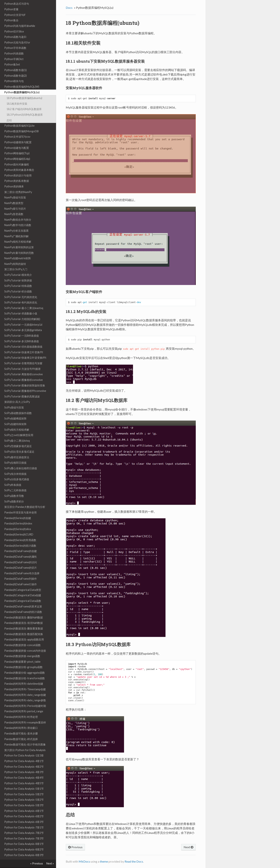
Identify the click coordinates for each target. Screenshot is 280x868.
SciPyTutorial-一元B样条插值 (22, 328)
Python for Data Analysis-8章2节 (24, 842)
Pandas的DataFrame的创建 (21, 543)
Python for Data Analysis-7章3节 (24, 831)
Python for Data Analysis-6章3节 (24, 814)
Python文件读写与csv (17, 129)
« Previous (37, 863)
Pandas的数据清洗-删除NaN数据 (24, 610)
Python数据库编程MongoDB (21, 123)
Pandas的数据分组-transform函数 (25, 670)
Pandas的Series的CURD (19, 527)
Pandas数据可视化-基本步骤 (21, 726)
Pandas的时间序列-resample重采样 (25, 715)
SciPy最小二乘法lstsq (17, 433)
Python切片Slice (14, 24)
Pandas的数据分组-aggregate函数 (25, 665)
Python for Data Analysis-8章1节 (24, 836)
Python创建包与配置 (17, 140)
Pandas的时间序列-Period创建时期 (25, 698)
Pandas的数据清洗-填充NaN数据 (24, 615)
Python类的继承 (14, 179)
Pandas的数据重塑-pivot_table (22, 654)
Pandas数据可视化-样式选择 (21, 731)
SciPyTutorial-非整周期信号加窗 (23, 355)
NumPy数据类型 (14, 195)
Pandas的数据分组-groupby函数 (23, 659)
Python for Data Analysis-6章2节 (24, 808)
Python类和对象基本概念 (19, 162)
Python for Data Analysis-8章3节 (24, 847)
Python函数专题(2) (16, 68)
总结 (9, 112)
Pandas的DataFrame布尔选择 (22, 565)
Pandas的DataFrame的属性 (21, 549)
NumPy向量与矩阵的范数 (19, 245)
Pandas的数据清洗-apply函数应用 (24, 632)
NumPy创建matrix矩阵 (18, 250)
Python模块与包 (14, 73)
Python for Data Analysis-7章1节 (24, 820)
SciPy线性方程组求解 (17, 422)
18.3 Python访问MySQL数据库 (25, 107)
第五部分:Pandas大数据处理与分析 (25, 499)
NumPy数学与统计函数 (18, 217)
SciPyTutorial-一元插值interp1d (23, 317)
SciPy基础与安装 (14, 400)
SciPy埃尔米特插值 (15, 466)
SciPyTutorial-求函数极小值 (21, 306)
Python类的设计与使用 (18, 168)
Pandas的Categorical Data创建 (23, 587)
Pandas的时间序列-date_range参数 (25, 692)
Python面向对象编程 (17, 157)
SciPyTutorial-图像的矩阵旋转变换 (25, 378)
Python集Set (12, 57)
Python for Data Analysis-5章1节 (24, 781)
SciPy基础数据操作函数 (18, 405)
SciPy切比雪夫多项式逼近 (19, 444)
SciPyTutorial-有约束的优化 (21, 295)
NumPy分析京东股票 (16, 223)
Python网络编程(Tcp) (17, 145)
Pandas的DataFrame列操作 (21, 571)
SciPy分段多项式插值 (17, 471)
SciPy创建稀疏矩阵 (15, 411)
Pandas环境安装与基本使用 (20, 505)
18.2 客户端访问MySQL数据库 (24, 101)
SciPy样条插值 (13, 477)
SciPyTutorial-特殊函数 (18, 278)
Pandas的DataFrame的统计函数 (23, 604)
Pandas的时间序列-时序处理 (21, 709)
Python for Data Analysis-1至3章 (24, 748)
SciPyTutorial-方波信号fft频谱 (22, 361)
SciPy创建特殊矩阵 (15, 416)
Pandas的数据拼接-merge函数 (22, 648)
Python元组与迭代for (17, 35)
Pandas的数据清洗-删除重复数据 (24, 621)
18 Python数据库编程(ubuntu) (24, 90)
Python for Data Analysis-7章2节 (24, 825)
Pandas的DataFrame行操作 (21, 576)
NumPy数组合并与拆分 (18, 212)
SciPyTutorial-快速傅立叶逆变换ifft (25, 350)
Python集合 (11, 12)
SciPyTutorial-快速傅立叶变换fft (24, 344)
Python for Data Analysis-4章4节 (24, 770)
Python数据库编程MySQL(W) (22, 79)
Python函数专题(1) (16, 62)
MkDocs (84, 861)
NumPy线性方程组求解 (18, 234)
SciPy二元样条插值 (15, 482)
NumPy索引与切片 (15, 201)
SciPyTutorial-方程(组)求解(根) (22, 311)
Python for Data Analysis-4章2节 (24, 759)
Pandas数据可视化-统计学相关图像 (25, 737)
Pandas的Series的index (18, 516)
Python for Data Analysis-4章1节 (24, 753)
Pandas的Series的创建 (18, 510)
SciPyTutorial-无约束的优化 (21, 289)
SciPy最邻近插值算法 (17, 449)
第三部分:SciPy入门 (16, 261)
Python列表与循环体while (20, 18)
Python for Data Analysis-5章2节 (24, 786)
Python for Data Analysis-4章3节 (24, 764)
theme (104, 861)
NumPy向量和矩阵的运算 (19, 239)
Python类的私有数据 (17, 173)
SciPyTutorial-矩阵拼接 (18, 273)
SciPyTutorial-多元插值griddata (23, 322)
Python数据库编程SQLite (19, 118)
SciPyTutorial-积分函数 (18, 284)
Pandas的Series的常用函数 (20, 532)
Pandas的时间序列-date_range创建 (25, 687)
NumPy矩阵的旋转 (15, 256)
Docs (69, 8)
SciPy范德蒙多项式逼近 (18, 438)
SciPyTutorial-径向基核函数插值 (23, 339)
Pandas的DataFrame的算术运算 (23, 599)
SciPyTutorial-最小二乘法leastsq (24, 300)
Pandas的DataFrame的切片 (21, 560)
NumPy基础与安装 (15, 190)
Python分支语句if (15, 7)
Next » (50, 863)
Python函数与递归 (15, 29)
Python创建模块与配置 (18, 134)
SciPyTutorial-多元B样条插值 (22, 333)
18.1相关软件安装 (17, 96)
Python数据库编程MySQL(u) (22, 84)
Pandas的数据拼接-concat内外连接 (25, 643)
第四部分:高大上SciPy (17, 394)
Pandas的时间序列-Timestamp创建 (25, 681)
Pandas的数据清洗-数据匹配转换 (24, 626)
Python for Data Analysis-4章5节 (24, 775)
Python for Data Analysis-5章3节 (24, 797)
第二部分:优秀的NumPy (18, 184)
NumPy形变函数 (14, 206)
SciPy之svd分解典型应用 (19, 427)
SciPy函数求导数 (14, 488)
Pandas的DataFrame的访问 (21, 554)
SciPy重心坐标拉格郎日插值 (21, 460)
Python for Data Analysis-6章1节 (24, 803)
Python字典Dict (14, 51)
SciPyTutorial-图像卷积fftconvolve (25, 383)
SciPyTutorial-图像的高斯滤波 (22, 389)
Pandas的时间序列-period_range (24, 703)
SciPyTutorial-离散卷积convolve (24, 366)
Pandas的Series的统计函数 (20, 538)
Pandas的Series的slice (18, 521)
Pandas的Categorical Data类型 (23, 582)
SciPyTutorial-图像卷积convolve (24, 372)
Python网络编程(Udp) (17, 151)
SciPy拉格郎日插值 (15, 455)
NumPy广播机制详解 (16, 228)
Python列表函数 (14, 46)
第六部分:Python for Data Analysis (25, 742)
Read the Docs (134, 861)
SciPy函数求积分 (14, 494)
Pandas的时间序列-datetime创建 (24, 676)
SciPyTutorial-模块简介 (18, 267)
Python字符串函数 (15, 40)
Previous (75, 847)
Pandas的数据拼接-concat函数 (23, 637)
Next (188, 847)
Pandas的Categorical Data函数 (23, 593)
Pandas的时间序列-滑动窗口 (21, 720)
